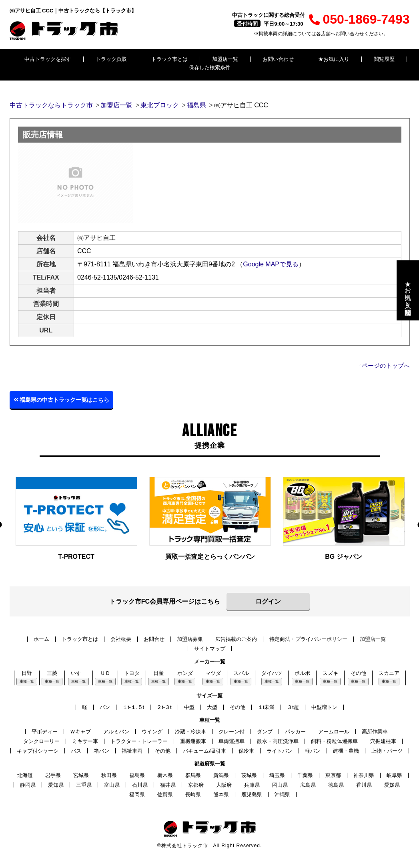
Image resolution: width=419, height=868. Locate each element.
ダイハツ (272, 673)
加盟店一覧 (225, 59)
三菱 (52, 673)
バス (76, 751)
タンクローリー (41, 741)
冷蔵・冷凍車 (190, 732)
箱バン (101, 751)
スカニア (389, 673)
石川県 (140, 785)
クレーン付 (232, 732)
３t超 (293, 707)
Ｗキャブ (80, 732)
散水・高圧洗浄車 (278, 741)
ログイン (268, 601)
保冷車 (246, 751)
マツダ (213, 673)
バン (105, 707)
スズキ (330, 673)
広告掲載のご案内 (236, 639)
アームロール (334, 732)
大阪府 (224, 785)
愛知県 (56, 785)
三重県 (84, 785)
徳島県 (336, 785)
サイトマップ (210, 649)
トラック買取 (111, 59)
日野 (27, 673)
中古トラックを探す (48, 59)
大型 (212, 707)
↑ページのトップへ (384, 366)
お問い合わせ (278, 59)
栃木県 (165, 775)
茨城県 (249, 775)
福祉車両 (132, 751)
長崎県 (193, 794)
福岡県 (137, 794)
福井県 (168, 785)
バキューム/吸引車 (204, 751)
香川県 (364, 785)
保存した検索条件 (210, 67)
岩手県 (53, 775)
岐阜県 (394, 775)
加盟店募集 (190, 639)
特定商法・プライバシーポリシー (308, 639)
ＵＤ (105, 673)
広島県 (308, 785)
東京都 (333, 775)
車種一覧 (27, 681)
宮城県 (81, 775)
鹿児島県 (252, 794)
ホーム (41, 639)
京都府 (196, 785)
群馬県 (193, 775)
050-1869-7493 (359, 19)
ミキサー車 (85, 741)
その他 (358, 673)
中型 (189, 707)
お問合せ (154, 639)
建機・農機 (346, 751)
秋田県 (109, 775)
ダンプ (265, 732)
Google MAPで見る (271, 264)
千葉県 (305, 775)
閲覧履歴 (384, 59)
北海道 (25, 775)
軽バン (313, 751)
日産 (158, 673)
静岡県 (28, 785)
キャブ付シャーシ (38, 751)
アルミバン (116, 732)
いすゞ (79, 673)
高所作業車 (375, 732)
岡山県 (280, 785)
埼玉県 (277, 775)
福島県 (137, 775)
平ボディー (45, 732)
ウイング (152, 732)
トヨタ (132, 673)
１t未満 (266, 707)
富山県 (112, 785)
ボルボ (302, 673)
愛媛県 (392, 785)
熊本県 (221, 794)
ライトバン (280, 751)
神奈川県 (364, 775)
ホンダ (185, 673)
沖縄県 (282, 794)
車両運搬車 (232, 741)
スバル (241, 673)
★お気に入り (334, 59)
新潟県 (221, 775)
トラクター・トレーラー (139, 741)
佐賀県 (165, 794)
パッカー (295, 732)
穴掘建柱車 (383, 741)
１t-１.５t (133, 707)
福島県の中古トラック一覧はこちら (62, 400)
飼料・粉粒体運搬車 (334, 741)
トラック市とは (169, 59)
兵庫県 (252, 785)
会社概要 (121, 639)
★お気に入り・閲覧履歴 (408, 290)
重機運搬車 (193, 741)
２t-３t (164, 707)
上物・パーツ (387, 751)
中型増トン (324, 707)
